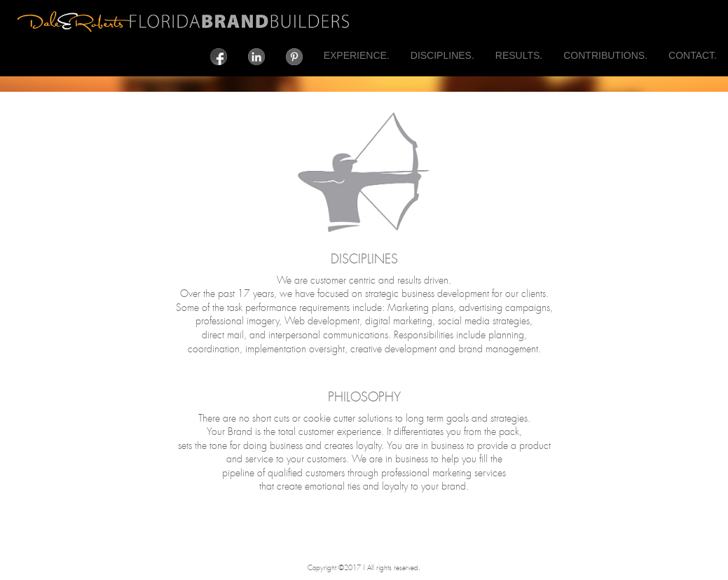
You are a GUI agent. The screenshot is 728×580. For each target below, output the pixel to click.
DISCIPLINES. (442, 55)
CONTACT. (693, 55)
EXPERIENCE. (357, 55)
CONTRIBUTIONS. (605, 55)
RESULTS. (519, 55)
